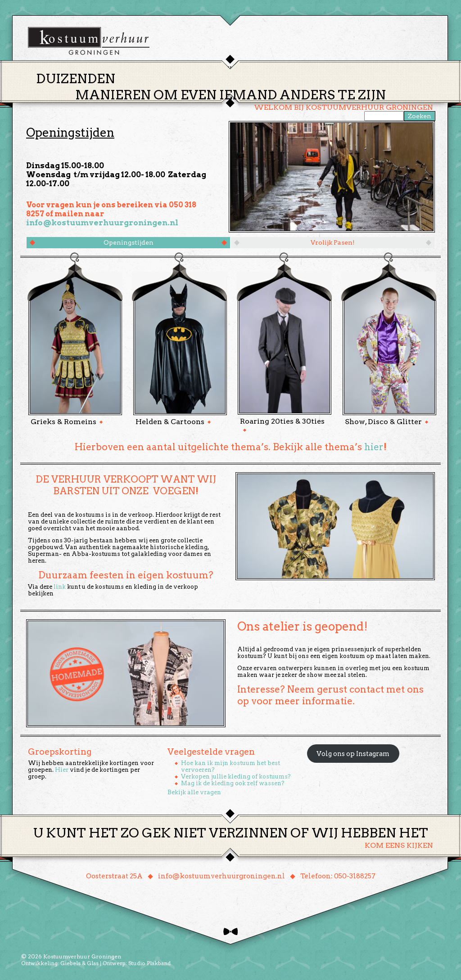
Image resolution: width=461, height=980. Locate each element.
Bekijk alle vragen (194, 792)
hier (374, 447)
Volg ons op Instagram (353, 754)
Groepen (273, 69)
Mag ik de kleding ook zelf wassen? (233, 783)
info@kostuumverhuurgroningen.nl (102, 223)
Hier (62, 770)
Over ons (314, 69)
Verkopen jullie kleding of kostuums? (236, 776)
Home (163, 69)
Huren (236, 69)
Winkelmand (406, 69)
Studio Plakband (149, 963)
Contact (356, 69)
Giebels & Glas (79, 963)
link (60, 587)
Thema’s (199, 69)
